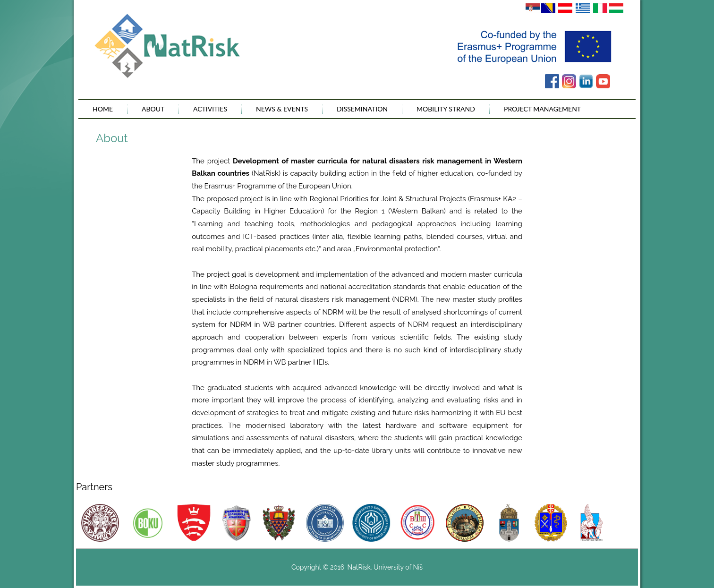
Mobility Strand (446, 109)
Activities (210, 109)
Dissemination (362, 109)
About (153, 109)
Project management (542, 109)
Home (103, 109)
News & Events (282, 109)
